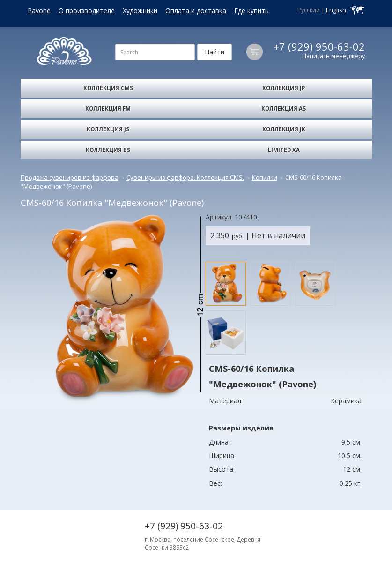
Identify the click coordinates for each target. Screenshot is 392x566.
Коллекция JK (284, 129)
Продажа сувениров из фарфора (70, 177)
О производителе (87, 11)
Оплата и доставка (196, 11)
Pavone (39, 11)
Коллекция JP (284, 88)
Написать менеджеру (333, 56)
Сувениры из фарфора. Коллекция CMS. (185, 177)
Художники (140, 11)
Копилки (265, 177)
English (336, 10)
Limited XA (284, 150)
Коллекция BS (108, 150)
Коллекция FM (108, 109)
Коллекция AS (284, 109)
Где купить (251, 11)
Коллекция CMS (108, 88)
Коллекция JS (108, 129)
